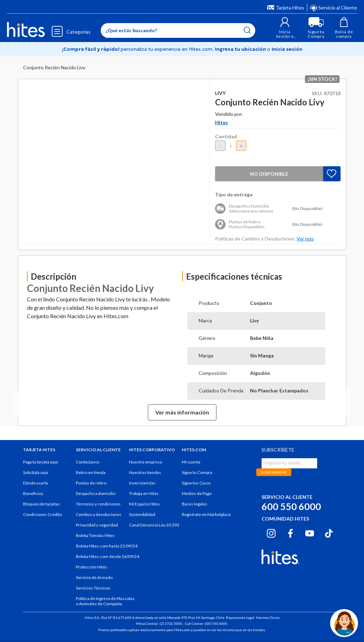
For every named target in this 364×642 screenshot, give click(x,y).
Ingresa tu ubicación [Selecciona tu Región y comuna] (241, 49)
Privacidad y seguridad (97, 525)
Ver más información (182, 412)
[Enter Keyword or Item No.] (178, 30)
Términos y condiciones (98, 504)
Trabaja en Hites (144, 493)
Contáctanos (88, 462)
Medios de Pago (197, 493)
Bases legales (195, 504)
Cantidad (226, 136)
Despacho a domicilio (96, 493)
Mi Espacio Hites (144, 504)
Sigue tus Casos (196, 483)
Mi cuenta (191, 462)
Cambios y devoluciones (99, 514)
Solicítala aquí (36, 472)
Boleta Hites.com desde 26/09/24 (108, 556)
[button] (285, 28)
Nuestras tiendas (145, 472)
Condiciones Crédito (42, 514)
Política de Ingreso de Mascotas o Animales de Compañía (105, 601)
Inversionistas (142, 483)
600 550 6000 (291, 506)
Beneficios (33, 493)
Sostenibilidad (142, 514)
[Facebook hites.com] (290, 532)
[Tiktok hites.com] (329, 532)
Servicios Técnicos (93, 588)
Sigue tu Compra (197, 472)
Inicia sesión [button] (287, 49)
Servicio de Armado (94, 577)
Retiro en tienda (91, 472)
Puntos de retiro (91, 483)
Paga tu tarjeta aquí (41, 462)
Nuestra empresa (145, 462)
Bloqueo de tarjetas (41, 504)
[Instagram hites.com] (271, 532)
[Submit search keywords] (247, 30)
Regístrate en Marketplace (206, 514)
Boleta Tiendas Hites (95, 535)
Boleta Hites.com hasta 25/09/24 (107, 546)
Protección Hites (92, 567)
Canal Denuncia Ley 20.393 (154, 525)
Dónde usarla (35, 483)
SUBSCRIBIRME (274, 472)
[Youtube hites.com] (310, 532)
